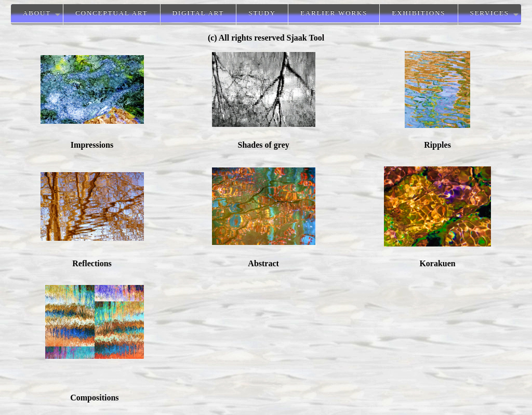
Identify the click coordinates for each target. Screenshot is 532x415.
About (37, 13)
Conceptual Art (111, 13)
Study (262, 13)
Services (490, 13)
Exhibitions (418, 13)
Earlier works (334, 13)
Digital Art (198, 13)
